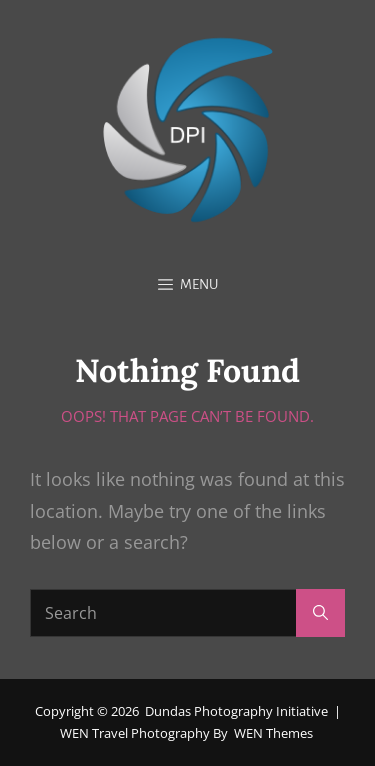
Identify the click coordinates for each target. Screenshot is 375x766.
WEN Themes (273, 733)
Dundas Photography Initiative (236, 711)
